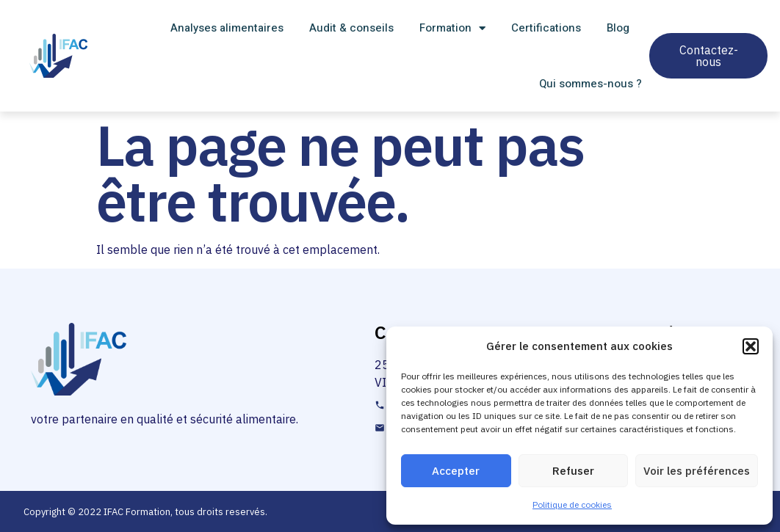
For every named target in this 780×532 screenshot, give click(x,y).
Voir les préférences (697, 471)
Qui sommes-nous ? (591, 84)
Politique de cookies (572, 504)
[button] (751, 346)
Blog (618, 28)
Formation (452, 28)
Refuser (573, 471)
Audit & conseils (351, 28)
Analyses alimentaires (227, 28)
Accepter (456, 471)
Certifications (546, 28)
